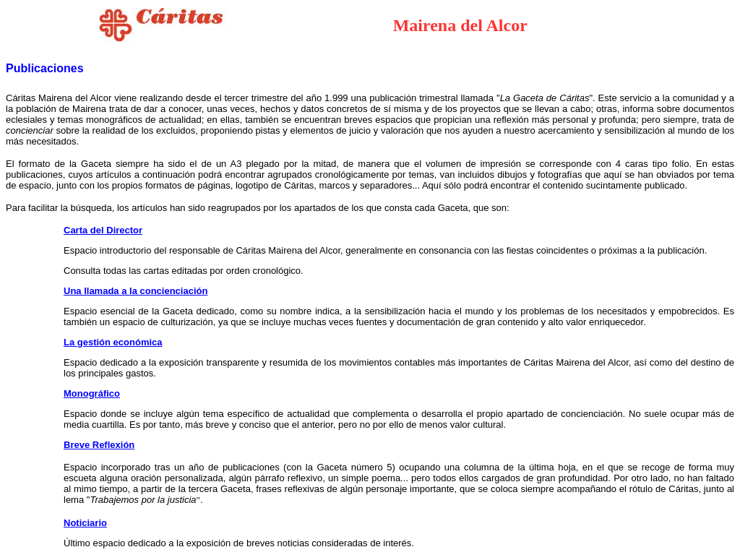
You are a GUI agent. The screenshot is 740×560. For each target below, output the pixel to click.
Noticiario (85, 523)
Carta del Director (103, 230)
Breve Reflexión (99, 445)
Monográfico (92, 393)
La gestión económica (113, 342)
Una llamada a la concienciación (135, 291)
